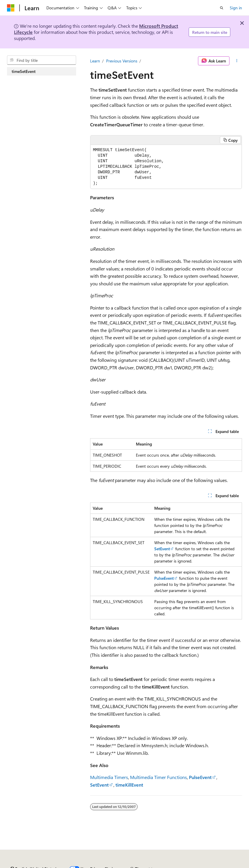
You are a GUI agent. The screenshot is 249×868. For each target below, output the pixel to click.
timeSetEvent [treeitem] (24, 71)
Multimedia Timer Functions (158, 777)
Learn (95, 61)
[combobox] (42, 60)
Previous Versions (122, 61)
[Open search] (222, 8)
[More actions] (237, 61)
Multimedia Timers (109, 777)
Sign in (236, 8)
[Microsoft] (11, 8)
